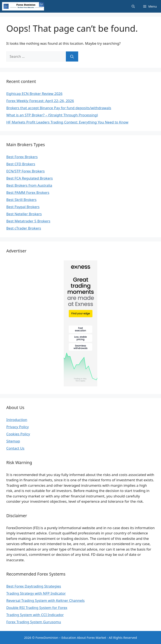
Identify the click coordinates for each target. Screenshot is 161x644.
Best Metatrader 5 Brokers (28, 221)
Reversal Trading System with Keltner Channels (45, 600)
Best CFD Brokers (21, 164)
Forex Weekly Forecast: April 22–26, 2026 (40, 101)
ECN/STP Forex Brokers (25, 171)
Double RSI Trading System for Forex (37, 608)
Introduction (17, 420)
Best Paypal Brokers (23, 207)
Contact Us (15, 448)
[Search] (72, 56)
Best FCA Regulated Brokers (30, 178)
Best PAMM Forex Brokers (28, 192)
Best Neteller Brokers (24, 214)
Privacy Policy (18, 427)
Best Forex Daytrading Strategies (34, 586)
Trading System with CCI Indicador (35, 615)
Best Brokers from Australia (29, 185)
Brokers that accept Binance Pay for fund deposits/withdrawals (59, 108)
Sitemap (13, 441)
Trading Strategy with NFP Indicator (36, 593)
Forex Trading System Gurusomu (34, 622)
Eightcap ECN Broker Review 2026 (34, 94)
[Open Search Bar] (133, 6)
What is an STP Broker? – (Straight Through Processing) (52, 115)
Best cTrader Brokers (24, 228)
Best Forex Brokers (22, 157)
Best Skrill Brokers (21, 200)
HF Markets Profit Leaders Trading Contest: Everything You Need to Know (67, 122)
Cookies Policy (18, 434)
